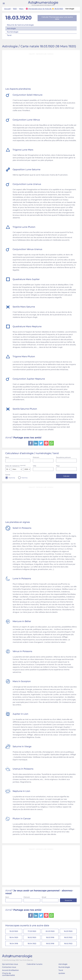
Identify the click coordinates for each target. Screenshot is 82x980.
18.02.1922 (68, 944)
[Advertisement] (41, 71)
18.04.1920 (14, 938)
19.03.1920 (14, 931)
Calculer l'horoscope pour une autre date (57, 18)
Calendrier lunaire (35, 965)
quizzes (62, 974)
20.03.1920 (50, 931)
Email (44, 897)
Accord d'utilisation (10, 971)
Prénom (36, 457)
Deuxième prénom (63, 457)
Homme (12, 478)
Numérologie (13, 32)
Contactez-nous (9, 968)
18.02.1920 (32, 938)
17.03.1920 (32, 931)
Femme (25, 478)
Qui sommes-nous (10, 965)
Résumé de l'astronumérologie (20, 25)
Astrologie (11, 28)
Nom (7, 457)
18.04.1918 (14, 944)
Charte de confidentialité (8, 975)
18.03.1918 (50, 938)
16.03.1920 (68, 931)
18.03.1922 (68, 938)
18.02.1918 (50, 944)
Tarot (9, 35)
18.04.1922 (32, 944)
